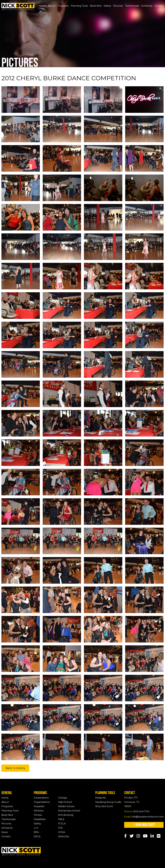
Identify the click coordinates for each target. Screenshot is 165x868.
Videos (107, 6)
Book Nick (96, 6)
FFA (60, 828)
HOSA (62, 832)
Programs (63, 6)
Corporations (41, 798)
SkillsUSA (64, 836)
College (63, 798)
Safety (37, 824)
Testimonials (132, 6)
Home (42, 6)
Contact (159, 6)
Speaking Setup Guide (108, 802)
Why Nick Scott (104, 806)
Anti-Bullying (66, 815)
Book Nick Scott (144, 825)
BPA (36, 832)
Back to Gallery (15, 768)
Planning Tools (79, 6)
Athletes (39, 811)
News (5, 832)
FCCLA (62, 824)
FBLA (61, 819)
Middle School (66, 806)
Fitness (38, 815)
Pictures (118, 6)
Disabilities (40, 819)
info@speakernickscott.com (144, 817)
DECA (37, 836)
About (52, 6)
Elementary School (69, 811)
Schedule (147, 6)
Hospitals (39, 806)
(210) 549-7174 (137, 812)
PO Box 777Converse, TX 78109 (132, 802)
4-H (36, 828)
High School (65, 802)
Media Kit (100, 798)
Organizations (42, 802)
